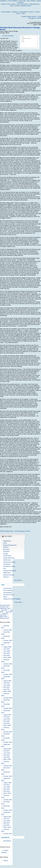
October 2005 (8, 674)
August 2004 (7, 715)
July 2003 (6, 751)
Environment (7, 556)
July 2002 (6, 785)
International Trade (9, 566)
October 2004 (8, 708)
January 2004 (8, 732)
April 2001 (7, 825)
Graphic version (26, 6)
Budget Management (10, 545)
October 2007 (4, 607)
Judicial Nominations (10, 571)
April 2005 (7, 689)
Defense (6, 547)
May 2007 (5, 613)
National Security (9, 575)
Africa (5, 543)
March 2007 (4, 617)
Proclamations (8, 593)
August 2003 (7, 749)
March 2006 (7, 657)
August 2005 (7, 681)
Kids (14, 4)
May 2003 (7, 755)
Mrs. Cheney (31, 1)
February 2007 (5, 618)
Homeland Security (9, 562)
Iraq (4, 568)
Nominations (7, 841)
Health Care (7, 560)
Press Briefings (8, 590)
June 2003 (7, 753)
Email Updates (6, 12)
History (6, 861)
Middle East (7, 573)
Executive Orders (9, 595)
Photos (23, 42)
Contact (17, 6)
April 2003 (7, 757)
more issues (18, 580)
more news (18, 602)
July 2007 (4, 610)
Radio (5, 597)
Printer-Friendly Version (29, 16)
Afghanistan (7, 541)
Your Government (22, 4)
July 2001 (6, 819)
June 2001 (7, 821)
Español (15, 12)
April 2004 (7, 723)
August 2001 (7, 817)
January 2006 (8, 664)
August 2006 (7, 647)
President (3, 1)
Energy (6, 554)
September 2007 (5, 608)
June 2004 (7, 719)
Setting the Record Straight (12, 599)
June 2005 (7, 685)
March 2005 (7, 691)
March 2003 (7, 759)
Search (31, 12)
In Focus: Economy (8, 36)
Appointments (34, 4)
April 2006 (7, 655)
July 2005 (6, 683)
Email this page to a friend (35, 17)
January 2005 (8, 698)
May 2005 (7, 687)
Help (23, 13)
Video (23, 37)
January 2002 (8, 800)
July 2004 (6, 717)
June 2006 (7, 651)
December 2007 (5, 605)
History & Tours (6, 4)
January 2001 (8, 834)
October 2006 (8, 640)
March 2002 (7, 793)
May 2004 (7, 721)
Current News (8, 588)
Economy (6, 549)
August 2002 (7, 783)
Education (6, 551)
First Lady (22, 1)
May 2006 (7, 653)
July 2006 (6, 649)
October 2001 (8, 810)
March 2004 (7, 725)
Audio (23, 40)
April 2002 (7, 791)
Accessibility (23, 12)
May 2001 (7, 823)
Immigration (7, 564)
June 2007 (9, 612)
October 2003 (8, 742)
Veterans (6, 577)
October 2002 (8, 776)
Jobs (12, 6)
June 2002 (7, 787)
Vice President (13, 1)
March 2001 (7, 827)
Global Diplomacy (9, 558)
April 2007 (3, 615)
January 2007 (8, 630)
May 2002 (7, 789)
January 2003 (8, 766)
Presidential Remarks (26, 38)
